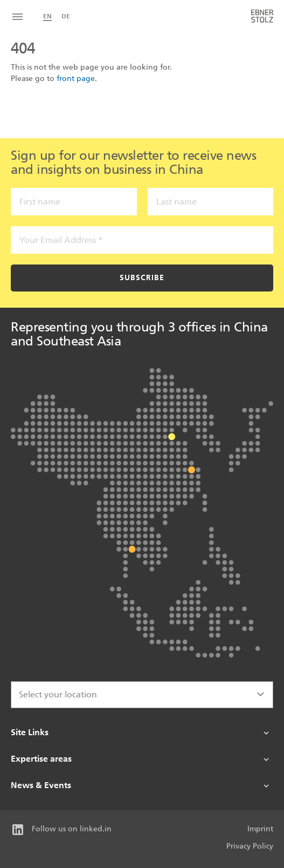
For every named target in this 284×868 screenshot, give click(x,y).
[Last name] (211, 202)
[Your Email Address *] (142, 240)
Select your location (58, 694)
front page (76, 79)
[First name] (74, 202)
